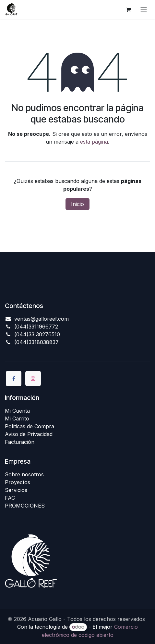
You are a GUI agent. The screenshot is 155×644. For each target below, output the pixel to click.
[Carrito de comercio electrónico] (128, 9)
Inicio (77, 204)
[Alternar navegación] (144, 9)
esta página (94, 142)
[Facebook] (14, 379)
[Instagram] (33, 379)
